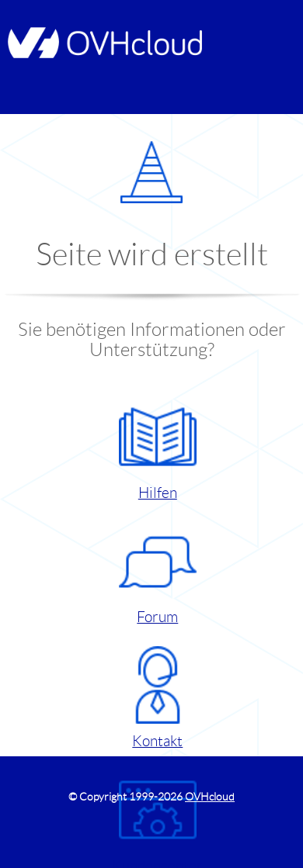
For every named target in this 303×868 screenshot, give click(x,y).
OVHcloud (210, 797)
